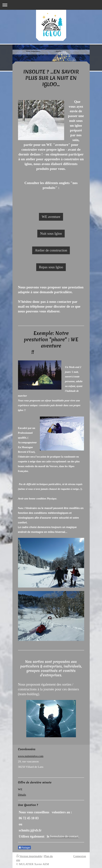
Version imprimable (29, 856)
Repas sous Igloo (51, 267)
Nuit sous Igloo (51, 233)
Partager (24, 848)
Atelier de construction (51, 250)
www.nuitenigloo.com (31, 756)
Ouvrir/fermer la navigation (51, 5)
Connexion (80, 856)
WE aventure (51, 217)
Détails (22, 795)
